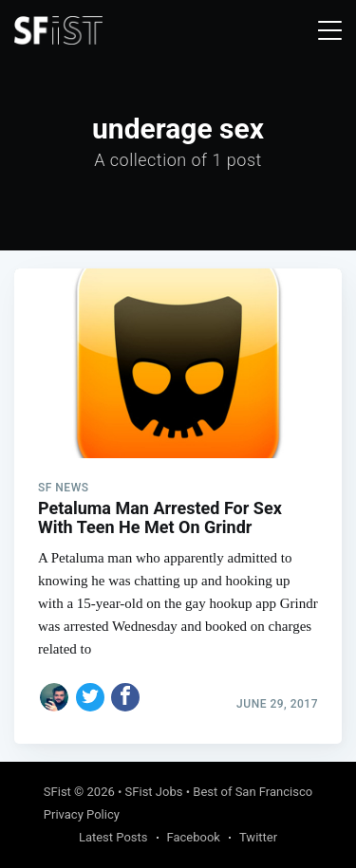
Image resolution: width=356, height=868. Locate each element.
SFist (57, 792)
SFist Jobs (154, 792)
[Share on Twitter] (90, 697)
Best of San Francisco (253, 792)
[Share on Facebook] (125, 697)
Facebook (194, 837)
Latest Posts (113, 837)
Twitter (258, 837)
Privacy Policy (82, 814)
